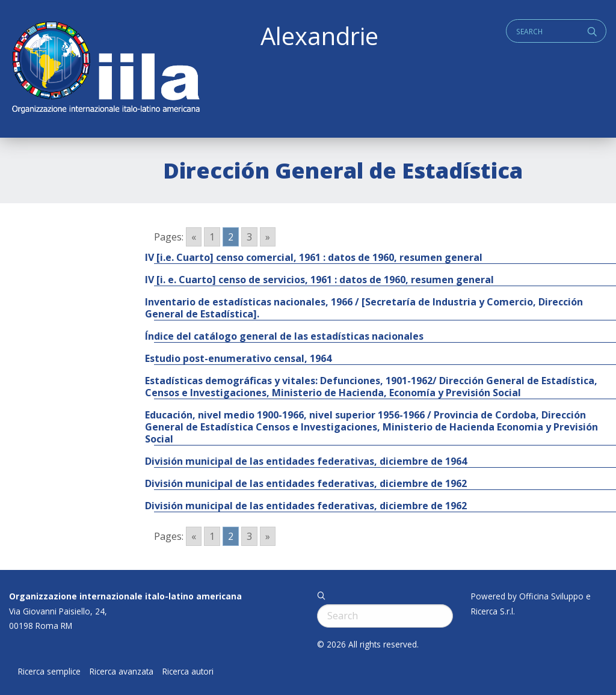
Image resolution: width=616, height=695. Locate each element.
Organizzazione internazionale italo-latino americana (125, 596)
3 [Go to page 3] (249, 237)
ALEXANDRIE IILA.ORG (105, 69)
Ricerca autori (188, 672)
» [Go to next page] (268, 237)
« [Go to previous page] (194, 237)
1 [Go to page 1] (212, 237)
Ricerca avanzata (122, 672)
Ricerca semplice (49, 672)
